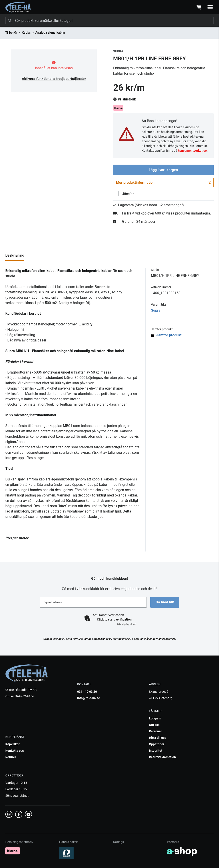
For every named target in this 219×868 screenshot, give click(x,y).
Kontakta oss (15, 751)
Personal (155, 731)
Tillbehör (11, 33)
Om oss (154, 725)
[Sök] (109, 20)
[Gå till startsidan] (18, 7)
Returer (11, 757)
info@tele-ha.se (89, 698)
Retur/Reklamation (162, 757)
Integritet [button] (156, 751)
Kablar (26, 33)
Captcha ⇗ (127, 624)
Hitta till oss (158, 738)
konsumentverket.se (192, 151)
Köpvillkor (12, 744)
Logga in (155, 718)
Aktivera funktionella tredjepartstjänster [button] (54, 79)
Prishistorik (125, 99)
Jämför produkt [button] (166, 335)
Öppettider (157, 744)
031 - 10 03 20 (87, 692)
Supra (156, 310)
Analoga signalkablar (50, 33)
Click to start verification (114, 619)
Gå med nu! (165, 602)
